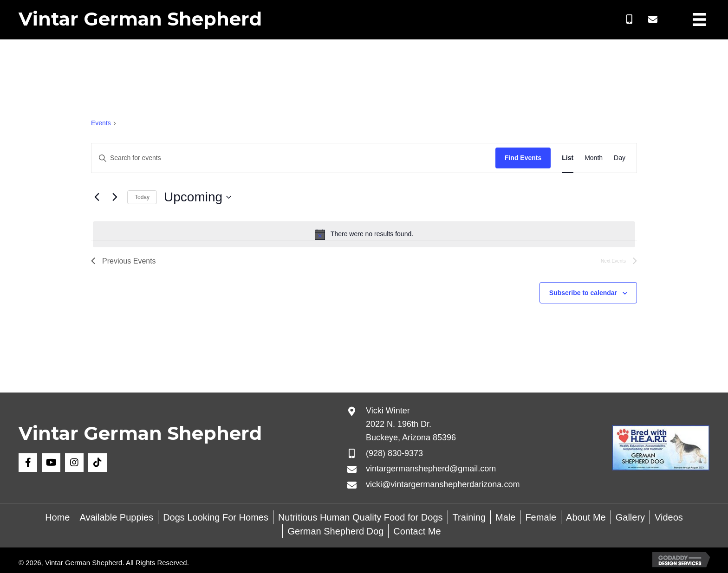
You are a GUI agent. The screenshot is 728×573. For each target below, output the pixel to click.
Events (101, 123)
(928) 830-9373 (394, 453)
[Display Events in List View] (568, 158)
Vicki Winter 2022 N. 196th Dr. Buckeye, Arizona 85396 (411, 424)
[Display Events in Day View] (620, 158)
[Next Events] (115, 197)
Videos (669, 517)
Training (469, 517)
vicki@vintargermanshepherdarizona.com (443, 484)
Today (142, 197)
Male (505, 517)
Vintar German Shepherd (140, 19)
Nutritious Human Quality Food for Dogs (361, 517)
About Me (586, 517)
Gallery (630, 517)
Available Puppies (117, 517)
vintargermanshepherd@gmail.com (431, 469)
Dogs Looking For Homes (216, 517)
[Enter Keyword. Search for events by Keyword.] (293, 158)
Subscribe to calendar (583, 293)
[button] (630, 19)
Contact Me (417, 531)
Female (541, 517)
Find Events (523, 158)
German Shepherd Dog (335, 531)
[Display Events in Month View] (594, 158)
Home (57, 517)
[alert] (364, 234)
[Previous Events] (97, 197)
